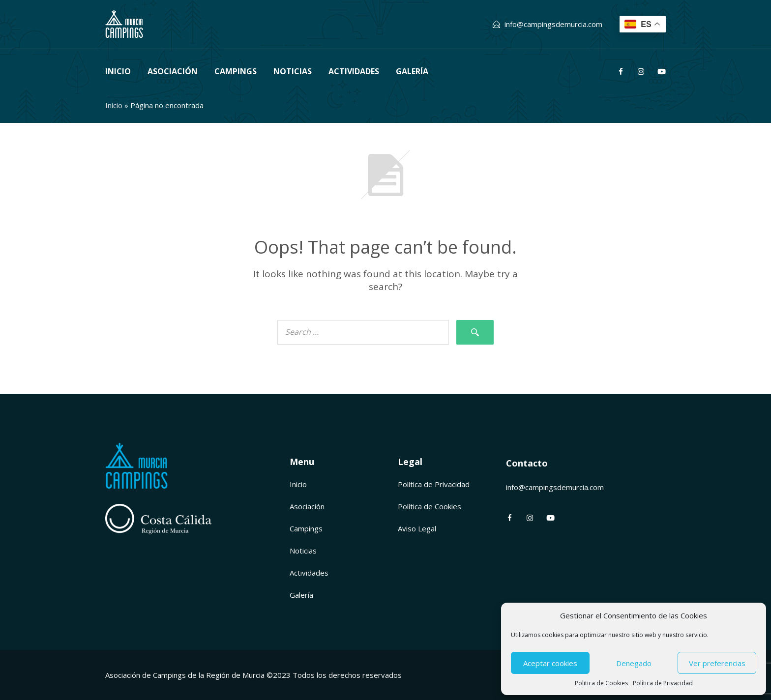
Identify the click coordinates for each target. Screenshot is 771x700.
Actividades (354, 71)
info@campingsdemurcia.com (553, 24)
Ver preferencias (717, 663)
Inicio (118, 71)
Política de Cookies (430, 506)
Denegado (634, 663)
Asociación (173, 71)
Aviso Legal (417, 528)
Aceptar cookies (550, 663)
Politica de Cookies (601, 683)
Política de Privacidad (663, 683)
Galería (412, 71)
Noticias (293, 71)
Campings (236, 71)
